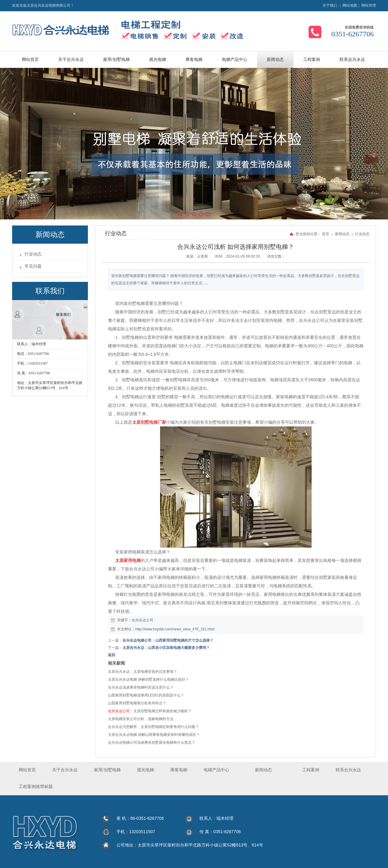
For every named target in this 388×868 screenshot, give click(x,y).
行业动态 (33, 254)
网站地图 (350, 5)
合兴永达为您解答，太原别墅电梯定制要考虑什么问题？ (153, 727)
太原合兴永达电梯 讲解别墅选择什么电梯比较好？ (148, 679)
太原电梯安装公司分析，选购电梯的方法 (141, 719)
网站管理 (369, 5)
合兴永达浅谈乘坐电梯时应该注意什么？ (141, 687)
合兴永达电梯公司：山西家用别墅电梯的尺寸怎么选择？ (168, 640)
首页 (326, 234)
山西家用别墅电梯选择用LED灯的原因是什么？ (146, 695)
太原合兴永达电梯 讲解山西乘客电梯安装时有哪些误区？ (154, 735)
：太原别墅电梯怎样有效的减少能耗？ (150, 711)
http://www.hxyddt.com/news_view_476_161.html (175, 629)
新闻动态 (343, 234)
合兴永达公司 (142, 620)
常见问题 (33, 266)
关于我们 (330, 5)
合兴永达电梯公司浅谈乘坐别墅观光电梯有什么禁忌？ (152, 743)
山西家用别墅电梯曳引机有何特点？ (137, 703)
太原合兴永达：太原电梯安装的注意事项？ (142, 672)
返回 (112, 655)
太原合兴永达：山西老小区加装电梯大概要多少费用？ (166, 648)
